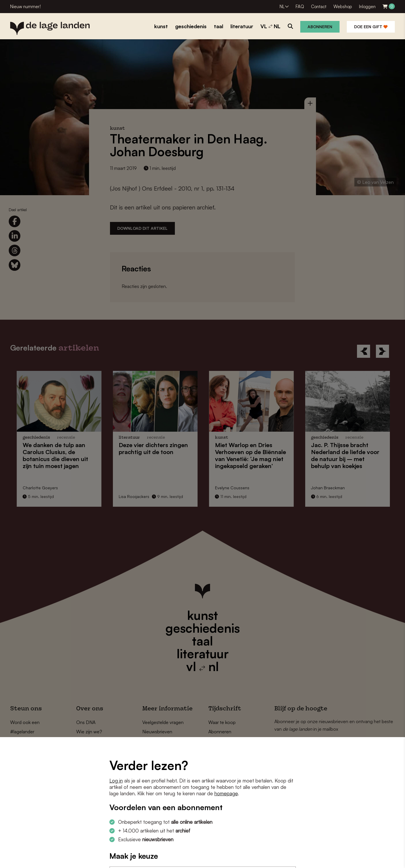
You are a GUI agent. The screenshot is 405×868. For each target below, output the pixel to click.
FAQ (300, 7)
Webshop (343, 7)
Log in (116, 781)
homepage (226, 793)
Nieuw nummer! (25, 7)
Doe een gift (371, 27)
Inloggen (367, 7)
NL (282, 7)
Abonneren (320, 27)
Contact (319, 7)
